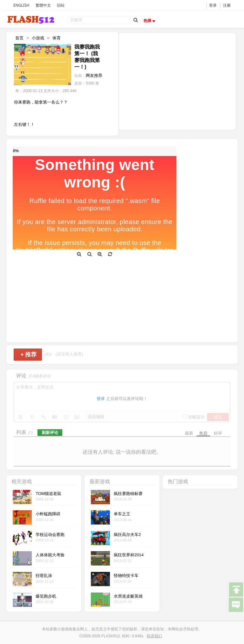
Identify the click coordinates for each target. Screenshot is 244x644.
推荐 (28, 355)
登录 (213, 5)
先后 (203, 433)
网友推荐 (94, 75)
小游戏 (38, 38)
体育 (57, 38)
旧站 (61, 5)
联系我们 (154, 636)
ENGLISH (21, 5)
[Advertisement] (177, 81)
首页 (19, 38)
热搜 (150, 21)
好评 (218, 433)
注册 (227, 5)
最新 (189, 433)
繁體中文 (43, 5)
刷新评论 (50, 433)
